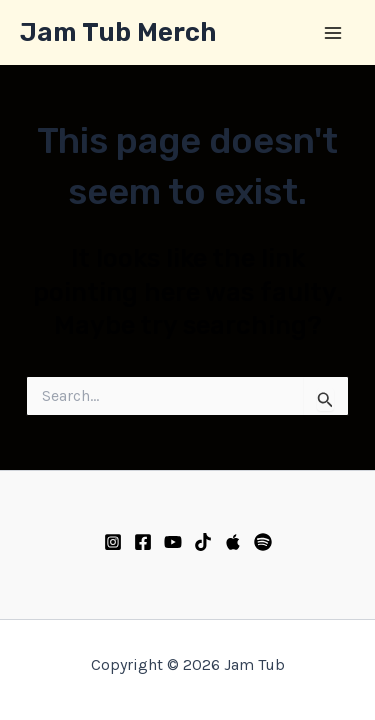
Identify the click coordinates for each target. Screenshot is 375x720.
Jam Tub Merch (118, 32)
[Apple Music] (233, 542)
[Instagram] (113, 542)
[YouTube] (173, 542)
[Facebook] (143, 542)
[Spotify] (263, 542)
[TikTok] (203, 542)
